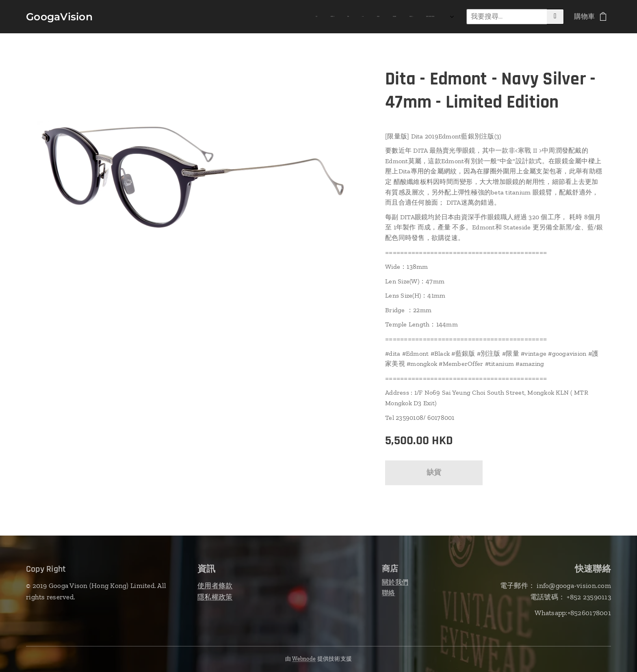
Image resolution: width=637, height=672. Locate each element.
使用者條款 (215, 586)
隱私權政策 (215, 597)
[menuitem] (333, 17)
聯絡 (389, 593)
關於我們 (395, 582)
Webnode (304, 659)
